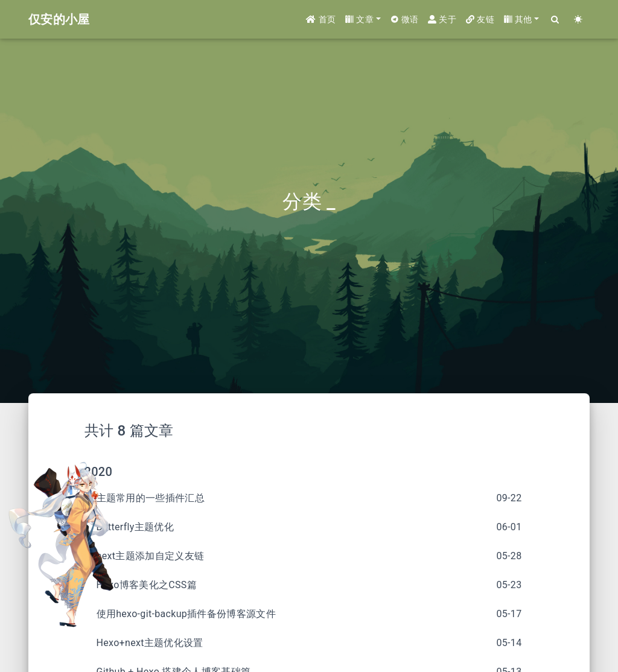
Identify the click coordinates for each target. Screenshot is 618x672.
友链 (480, 19)
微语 (405, 19)
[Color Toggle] (578, 20)
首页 (321, 19)
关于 (442, 19)
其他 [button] (518, 19)
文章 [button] (359, 19)
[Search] (555, 20)
